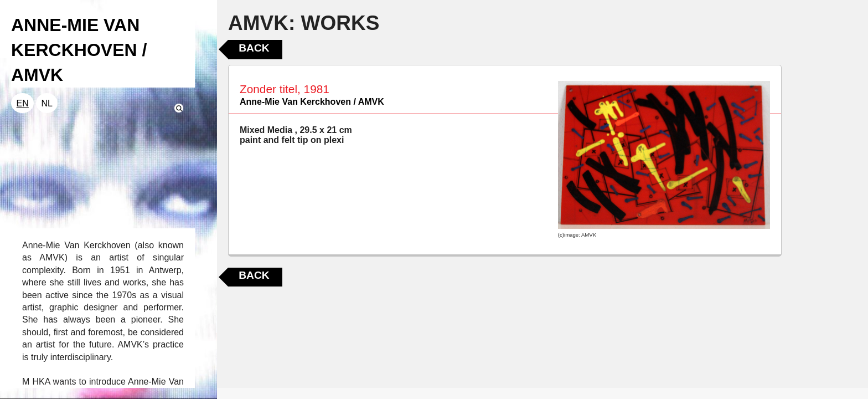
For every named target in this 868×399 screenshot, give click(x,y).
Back (254, 48)
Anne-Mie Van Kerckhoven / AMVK (312, 102)
